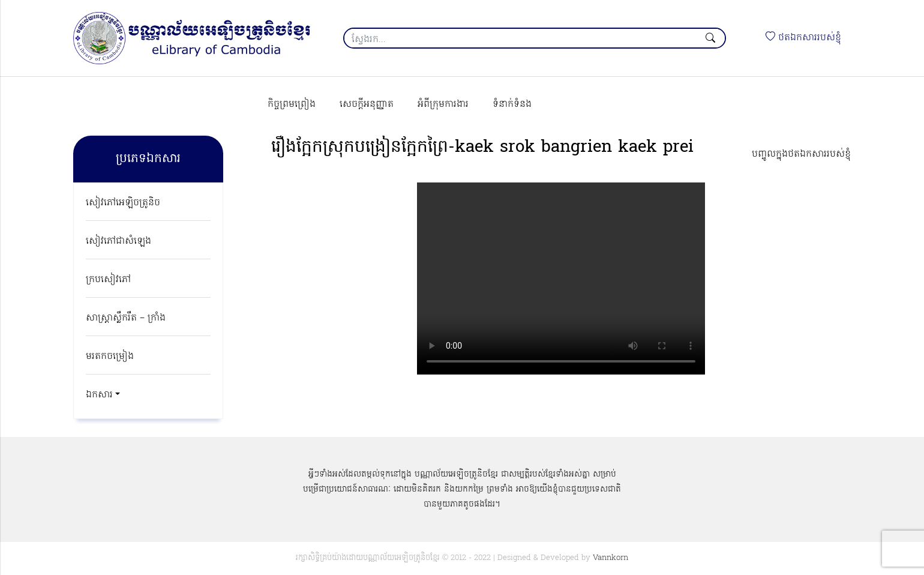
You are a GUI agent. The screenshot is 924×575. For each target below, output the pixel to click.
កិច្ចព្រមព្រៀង (292, 104)
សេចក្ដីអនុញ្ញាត (367, 104)
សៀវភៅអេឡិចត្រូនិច (123, 203)
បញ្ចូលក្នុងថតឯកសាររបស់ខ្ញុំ (801, 154)
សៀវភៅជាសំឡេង (118, 241)
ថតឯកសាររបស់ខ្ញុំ (803, 38)
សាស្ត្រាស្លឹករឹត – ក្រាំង (126, 318)
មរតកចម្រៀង (110, 357)
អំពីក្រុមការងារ (443, 104)
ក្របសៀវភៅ (108, 280)
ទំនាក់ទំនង (512, 104)
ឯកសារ (99, 395)
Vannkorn (610, 558)
